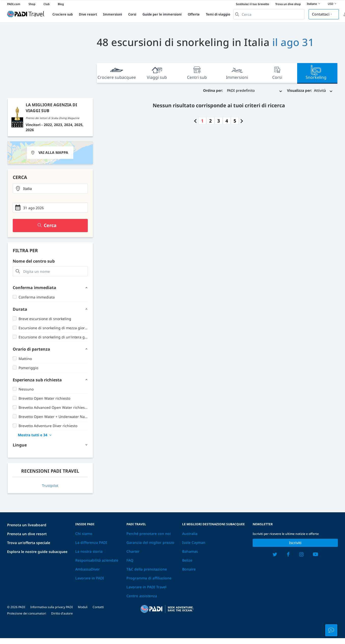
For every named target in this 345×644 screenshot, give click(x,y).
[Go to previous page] (195, 121)
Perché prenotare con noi (149, 534)
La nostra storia (89, 551)
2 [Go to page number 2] (210, 121)
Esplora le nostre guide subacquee (37, 552)
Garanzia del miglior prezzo (150, 542)
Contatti (98, 607)
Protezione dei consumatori (27, 613)
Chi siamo (84, 534)
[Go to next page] (242, 121)
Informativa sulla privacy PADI (52, 607)
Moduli (83, 607)
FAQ (130, 560)
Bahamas (190, 551)
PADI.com (14, 4)
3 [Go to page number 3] (219, 121)
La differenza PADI (91, 542)
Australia (190, 534)
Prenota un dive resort (27, 534)
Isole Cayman (194, 542)
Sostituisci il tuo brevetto (253, 4)
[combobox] (269, 14)
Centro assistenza (142, 596)
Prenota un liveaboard (27, 525)
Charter (133, 551)
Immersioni (113, 14)
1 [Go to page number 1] (202, 121)
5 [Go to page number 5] (235, 121)
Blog (61, 4)
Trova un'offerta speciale (29, 543)
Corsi (132, 14)
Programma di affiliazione (149, 578)
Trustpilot (50, 485)
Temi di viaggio (218, 14)
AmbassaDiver (88, 569)
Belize (187, 560)
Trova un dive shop (288, 4)
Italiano (314, 4)
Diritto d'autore (62, 613)
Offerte (194, 14)
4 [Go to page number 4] (227, 121)
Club (47, 4)
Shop (32, 4)
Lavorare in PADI (90, 578)
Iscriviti (295, 543)
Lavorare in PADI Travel (146, 587)
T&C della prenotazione (147, 569)
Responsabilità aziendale (97, 560)
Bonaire (189, 569)
